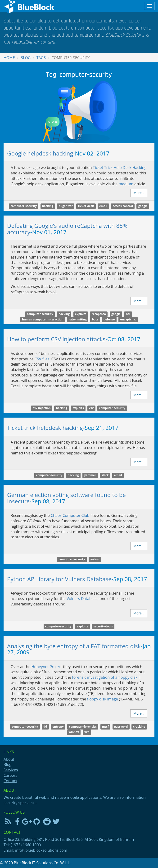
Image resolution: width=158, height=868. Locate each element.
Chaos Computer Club (70, 515)
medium (126, 184)
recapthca (99, 314)
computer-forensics (83, 727)
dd (45, 727)
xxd (87, 732)
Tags (41, 58)
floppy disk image (103, 699)
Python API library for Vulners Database (59, 579)
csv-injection (42, 408)
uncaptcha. (128, 319)
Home (9, 58)
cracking (139, 727)
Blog (26, 58)
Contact (10, 781)
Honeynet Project (47, 667)
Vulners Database (82, 599)
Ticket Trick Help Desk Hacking (120, 168)
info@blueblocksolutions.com (41, 850)
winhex (74, 732)
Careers (10, 775)
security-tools (103, 626)
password (121, 727)
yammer (90, 475)
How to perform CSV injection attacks (56, 339)
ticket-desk (86, 206)
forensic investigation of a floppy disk (105, 677)
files (42, 359)
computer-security (24, 206)
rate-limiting (78, 319)
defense (109, 319)
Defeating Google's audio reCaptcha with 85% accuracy (67, 229)
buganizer (65, 206)
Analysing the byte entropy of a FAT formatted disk (74, 646)
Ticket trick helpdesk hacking (45, 428)
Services (11, 770)
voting (95, 559)
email (103, 206)
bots (95, 319)
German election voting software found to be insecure (66, 498)
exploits (81, 314)
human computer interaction (43, 319)
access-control (123, 206)
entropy (58, 727)
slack (105, 475)
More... (139, 193)
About (9, 759)
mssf (105, 727)
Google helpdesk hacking (40, 153)
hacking (48, 206)
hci (128, 314)
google (143, 206)
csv (91, 408)
